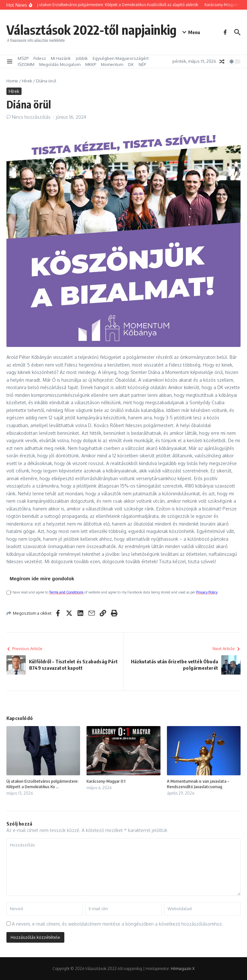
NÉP (142, 64)
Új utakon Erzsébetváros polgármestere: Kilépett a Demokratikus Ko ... (42, 784)
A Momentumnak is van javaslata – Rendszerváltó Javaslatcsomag (198, 784)
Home (12, 81)
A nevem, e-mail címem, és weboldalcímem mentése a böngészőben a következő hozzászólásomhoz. (118, 924)
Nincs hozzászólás (31, 117)
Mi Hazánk (61, 58)
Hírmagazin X (183, 969)
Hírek (27, 81)
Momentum (112, 64)
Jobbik (82, 58)
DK (131, 64)
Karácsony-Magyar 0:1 (106, 781)
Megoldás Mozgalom (60, 64)
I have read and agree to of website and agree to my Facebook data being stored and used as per (112, 592)
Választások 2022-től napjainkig (91, 30)
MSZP (23, 58)
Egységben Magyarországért (121, 58)
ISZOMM (26, 64)
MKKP (91, 64)
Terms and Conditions (66, 592)
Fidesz (40, 58)
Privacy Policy (207, 592)
